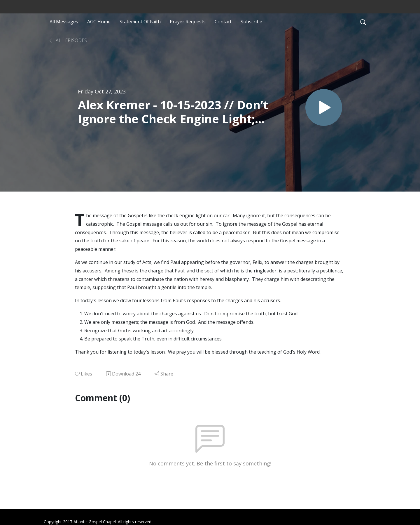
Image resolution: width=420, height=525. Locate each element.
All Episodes (68, 40)
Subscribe (251, 22)
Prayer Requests (188, 22)
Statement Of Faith (140, 22)
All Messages (64, 22)
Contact (223, 22)
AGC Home (99, 22)
